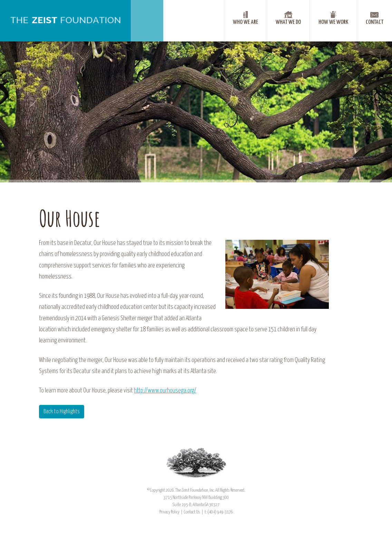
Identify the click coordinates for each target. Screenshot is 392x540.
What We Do (288, 22)
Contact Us (192, 512)
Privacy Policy (169, 512)
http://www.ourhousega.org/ (165, 391)
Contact (375, 22)
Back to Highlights (62, 412)
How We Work (333, 22)
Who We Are (246, 22)
